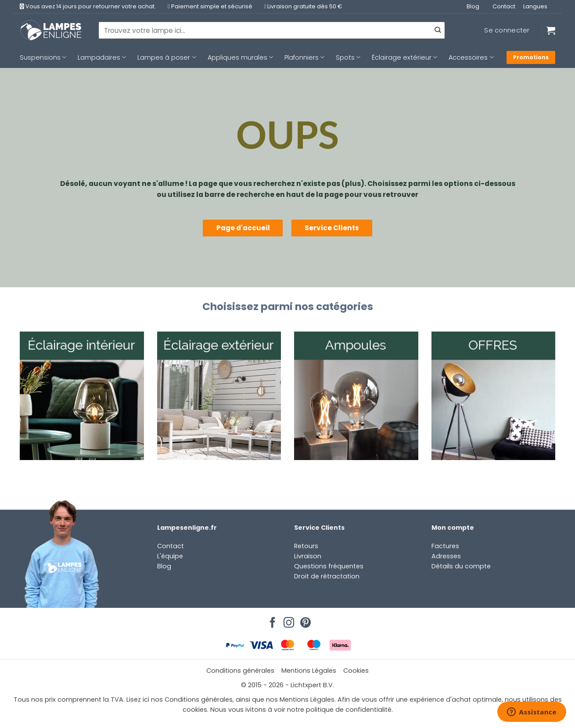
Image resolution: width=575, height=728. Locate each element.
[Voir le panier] (551, 30)
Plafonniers (304, 57)
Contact (504, 6)
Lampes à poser (167, 57)
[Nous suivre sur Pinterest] (304, 620)
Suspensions (43, 57)
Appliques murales (240, 57)
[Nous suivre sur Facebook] (271, 620)
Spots (348, 57)
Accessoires (471, 57)
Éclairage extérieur (404, 57)
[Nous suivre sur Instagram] (287, 620)
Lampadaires (102, 57)
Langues (535, 6)
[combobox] (272, 30)
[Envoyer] (438, 30)
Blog (473, 6)
